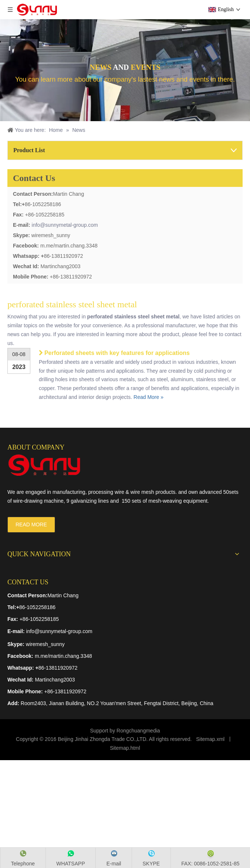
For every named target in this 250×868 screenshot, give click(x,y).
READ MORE (31, 524)
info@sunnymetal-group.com (65, 225)
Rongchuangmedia (138, 731)
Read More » (148, 397)
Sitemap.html (125, 748)
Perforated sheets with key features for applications (117, 353)
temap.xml (213, 739)
